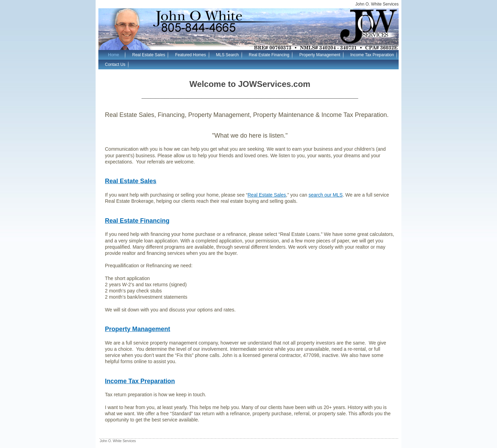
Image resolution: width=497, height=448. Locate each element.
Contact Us (115, 64)
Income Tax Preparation (372, 55)
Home (114, 55)
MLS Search (227, 55)
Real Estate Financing (269, 55)
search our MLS (326, 195)
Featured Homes (190, 55)
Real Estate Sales (149, 55)
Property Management (320, 55)
